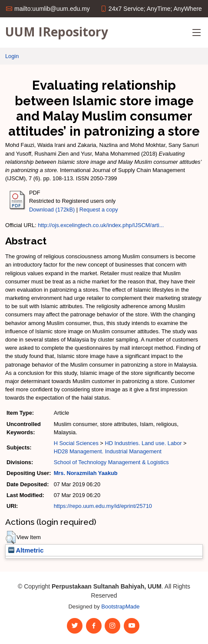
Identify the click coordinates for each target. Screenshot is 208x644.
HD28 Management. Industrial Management (108, 451)
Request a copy (99, 210)
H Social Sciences (76, 443)
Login (12, 56)
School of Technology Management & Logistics (111, 462)
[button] (11, 537)
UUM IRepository (57, 32)
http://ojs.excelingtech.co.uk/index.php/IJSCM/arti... (101, 225)
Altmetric (26, 550)
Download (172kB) (52, 210)
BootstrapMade (120, 607)
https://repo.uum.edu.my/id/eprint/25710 (103, 506)
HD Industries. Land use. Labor (143, 443)
